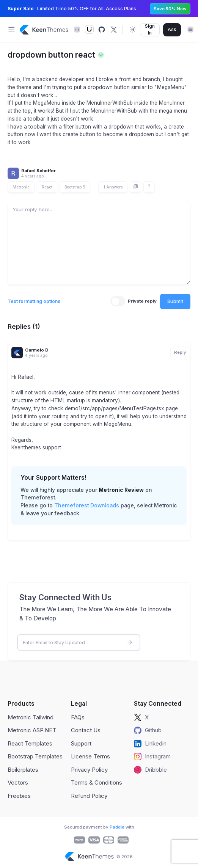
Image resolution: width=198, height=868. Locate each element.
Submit (175, 301)
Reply (180, 352)
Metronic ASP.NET (32, 730)
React (47, 187)
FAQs (78, 717)
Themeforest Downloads (87, 505)
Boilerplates (23, 770)
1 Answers (113, 187)
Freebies (19, 796)
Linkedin (150, 744)
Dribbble (150, 770)
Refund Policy (89, 796)
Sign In (150, 29)
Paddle (117, 827)
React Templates (30, 743)
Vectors (18, 782)
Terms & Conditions (97, 782)
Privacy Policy (89, 770)
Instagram (152, 757)
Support (81, 743)
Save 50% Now (170, 9)
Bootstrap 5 (75, 187)
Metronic (21, 187)
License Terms (90, 756)
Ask (172, 29)
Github (148, 730)
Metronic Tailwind (31, 717)
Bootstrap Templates (35, 756)
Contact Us (86, 730)
